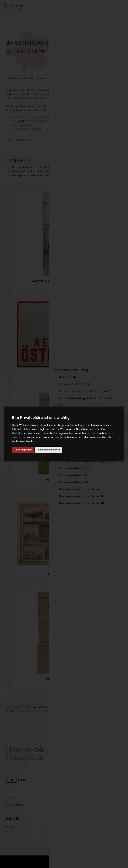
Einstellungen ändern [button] (49, 450)
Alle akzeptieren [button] (23, 450)
